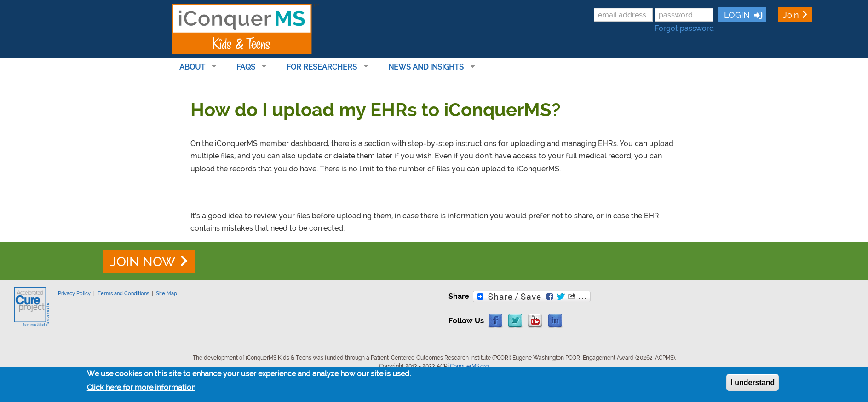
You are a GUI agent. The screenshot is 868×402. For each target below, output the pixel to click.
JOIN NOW (143, 262)
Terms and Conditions (123, 293)
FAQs (248, 67)
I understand (753, 382)
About (194, 67)
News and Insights (428, 67)
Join (791, 15)
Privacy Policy (74, 293)
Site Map (167, 293)
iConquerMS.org (468, 366)
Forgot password (684, 28)
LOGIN (736, 15)
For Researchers (324, 67)
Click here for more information (141, 388)
